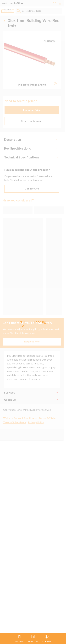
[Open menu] (19, 638)
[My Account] (47, 638)
